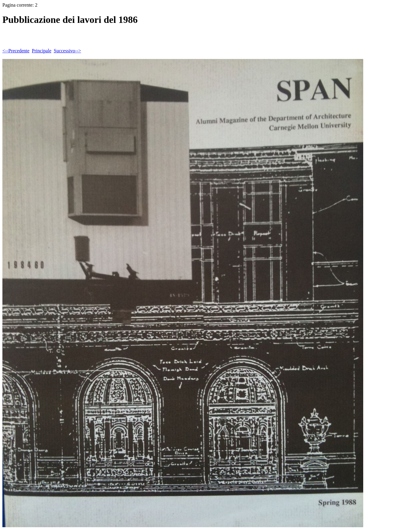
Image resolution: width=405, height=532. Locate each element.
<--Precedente (16, 51)
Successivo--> (67, 51)
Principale (42, 51)
